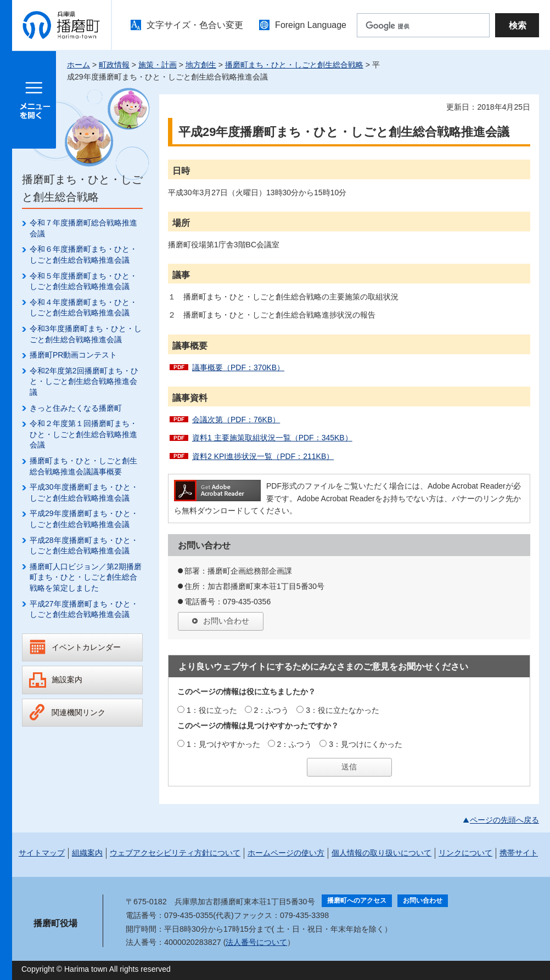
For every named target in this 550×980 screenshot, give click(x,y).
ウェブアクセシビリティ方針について (175, 853)
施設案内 (67, 679)
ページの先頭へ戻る (504, 820)
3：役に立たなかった (343, 710)
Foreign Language (311, 25)
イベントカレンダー (86, 647)
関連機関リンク (78, 712)
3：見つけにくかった (366, 744)
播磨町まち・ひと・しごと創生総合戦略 (294, 65)
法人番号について (256, 942)
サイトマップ (42, 853)
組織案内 (87, 853)
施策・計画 (158, 65)
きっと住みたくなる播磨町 (76, 408)
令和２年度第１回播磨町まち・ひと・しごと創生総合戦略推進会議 (83, 434)
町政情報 (114, 65)
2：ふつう (272, 710)
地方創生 (201, 65)
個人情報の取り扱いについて (381, 853)
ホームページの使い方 (286, 853)
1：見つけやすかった (223, 744)
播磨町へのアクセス (357, 900)
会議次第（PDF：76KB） (236, 420)
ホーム (78, 65)
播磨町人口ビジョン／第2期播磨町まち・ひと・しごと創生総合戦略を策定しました (86, 577)
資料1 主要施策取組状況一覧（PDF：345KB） (272, 438)
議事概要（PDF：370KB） (238, 367)
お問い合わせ (226, 621)
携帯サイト (519, 853)
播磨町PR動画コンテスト (73, 355)
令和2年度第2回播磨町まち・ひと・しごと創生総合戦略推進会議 (84, 381)
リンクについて (465, 853)
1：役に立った (212, 710)
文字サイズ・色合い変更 (195, 25)
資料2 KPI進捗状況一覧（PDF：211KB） (263, 456)
